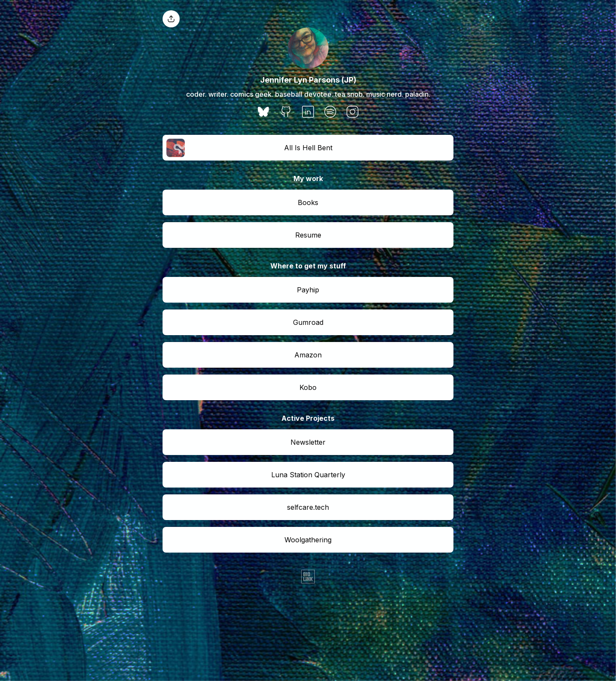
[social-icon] (264, 113)
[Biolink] (308, 577)
